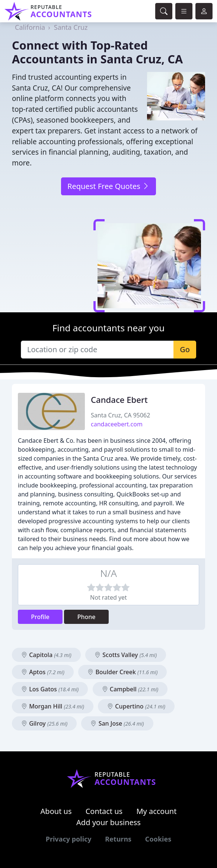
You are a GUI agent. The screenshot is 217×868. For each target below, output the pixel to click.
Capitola (46, 655)
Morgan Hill (53, 706)
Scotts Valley (126, 655)
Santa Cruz (71, 27)
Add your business (108, 822)
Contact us (104, 811)
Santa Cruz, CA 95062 (120, 415)
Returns (118, 839)
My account (156, 811)
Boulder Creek (122, 672)
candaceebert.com (117, 424)
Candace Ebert (119, 400)
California (30, 27)
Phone (87, 617)
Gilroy (44, 723)
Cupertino (136, 706)
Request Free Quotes (108, 186)
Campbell (130, 689)
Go (185, 349)
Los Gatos (50, 689)
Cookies (158, 839)
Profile (40, 617)
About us (56, 811)
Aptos (43, 672)
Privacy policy (69, 839)
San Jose (117, 723)
